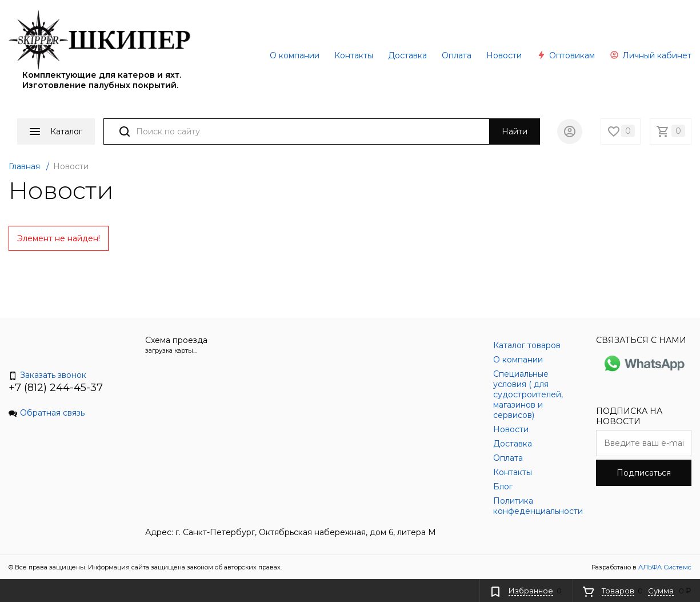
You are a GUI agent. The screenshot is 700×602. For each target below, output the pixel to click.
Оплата (457, 55)
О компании (295, 55)
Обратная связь (47, 413)
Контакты (354, 55)
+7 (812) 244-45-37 (56, 388)
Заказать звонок (47, 375)
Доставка (407, 55)
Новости (504, 55)
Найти (515, 131)
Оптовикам (566, 55)
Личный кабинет (651, 55)
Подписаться (644, 473)
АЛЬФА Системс (664, 567)
